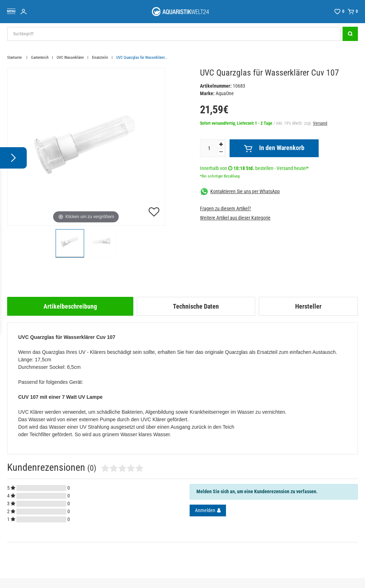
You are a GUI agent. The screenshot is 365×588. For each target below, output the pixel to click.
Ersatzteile (100, 58)
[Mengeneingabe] (209, 148)
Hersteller (308, 306)
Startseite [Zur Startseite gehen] (15, 58)
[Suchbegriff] (174, 34)
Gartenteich (40, 58)
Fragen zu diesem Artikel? (225, 208)
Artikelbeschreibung (70, 306)
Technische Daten (196, 306)
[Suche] (350, 34)
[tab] (70, 306)
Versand (320, 123)
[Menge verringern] (221, 152)
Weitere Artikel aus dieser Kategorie (235, 218)
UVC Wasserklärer (70, 58)
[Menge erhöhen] (221, 145)
